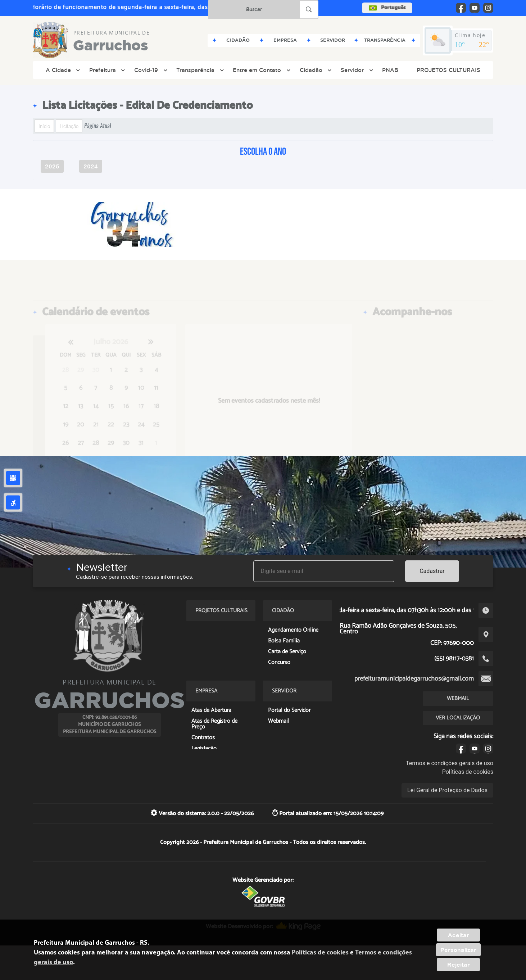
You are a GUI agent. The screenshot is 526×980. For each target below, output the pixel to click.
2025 (52, 166)
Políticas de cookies (468, 772)
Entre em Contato (261, 70)
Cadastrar (432, 571)
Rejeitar (459, 965)
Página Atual (98, 126)
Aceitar (459, 935)
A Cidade (62, 70)
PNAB (390, 70)
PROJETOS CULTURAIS (448, 70)
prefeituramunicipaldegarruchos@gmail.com (414, 679)
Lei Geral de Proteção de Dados (447, 790)
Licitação (69, 126)
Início (44, 126)
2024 (91, 166)
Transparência (199, 70)
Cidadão (315, 70)
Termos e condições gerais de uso (450, 763)
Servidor (356, 70)
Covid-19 (150, 70)
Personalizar (458, 950)
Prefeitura (106, 70)
